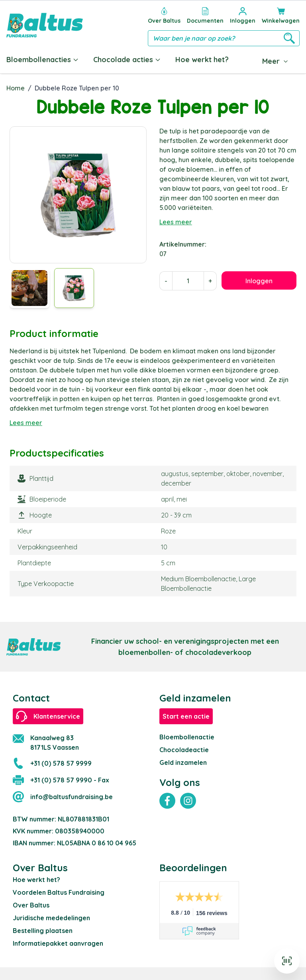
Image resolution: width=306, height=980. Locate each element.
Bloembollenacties (43, 60)
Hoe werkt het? (202, 60)
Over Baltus (31, 905)
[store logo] (45, 25)
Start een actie (186, 716)
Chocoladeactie (184, 750)
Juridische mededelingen (51, 918)
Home (16, 88)
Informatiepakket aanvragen (58, 943)
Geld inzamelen (183, 762)
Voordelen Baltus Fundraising (59, 892)
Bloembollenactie (187, 737)
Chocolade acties (127, 60)
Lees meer (176, 222)
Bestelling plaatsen (43, 931)
